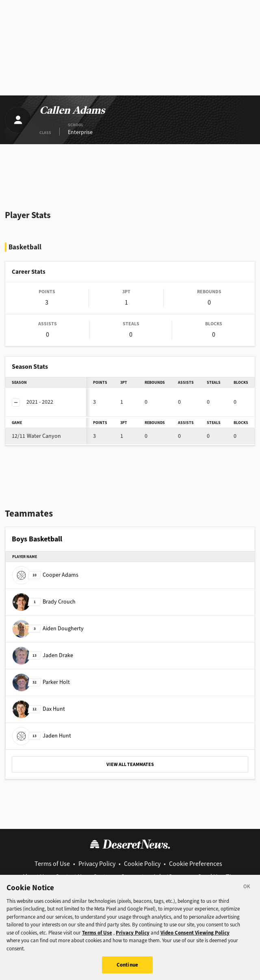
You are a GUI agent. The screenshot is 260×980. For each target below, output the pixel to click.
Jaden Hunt (42, 735)
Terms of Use (52, 864)
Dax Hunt (39, 708)
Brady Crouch (44, 601)
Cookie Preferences (196, 864)
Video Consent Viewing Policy (195, 941)
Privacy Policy (97, 864)
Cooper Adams (45, 574)
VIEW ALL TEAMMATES (130, 764)
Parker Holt (41, 682)
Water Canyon (36, 436)
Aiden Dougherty (48, 628)
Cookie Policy (142, 864)
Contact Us (70, 877)
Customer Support (118, 877)
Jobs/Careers (171, 877)
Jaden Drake (43, 655)
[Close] (247, 896)
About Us (34, 877)
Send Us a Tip (216, 877)
